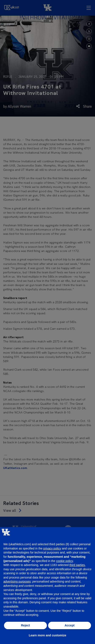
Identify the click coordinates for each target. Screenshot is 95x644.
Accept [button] (70, 625)
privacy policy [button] (52, 548)
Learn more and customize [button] (47, 635)
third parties (77, 565)
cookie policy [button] (65, 561)
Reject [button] (25, 625)
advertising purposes (17, 581)
